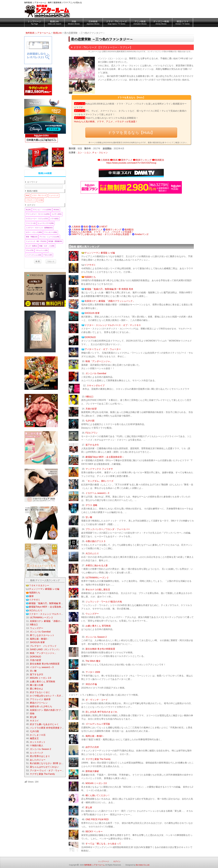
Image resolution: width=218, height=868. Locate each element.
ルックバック (37, 753)
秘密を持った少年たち (41, 706)
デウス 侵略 (91, 505)
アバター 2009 (93, 672)
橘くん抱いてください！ (98, 795)
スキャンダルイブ (96, 385)
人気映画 (105, 160)
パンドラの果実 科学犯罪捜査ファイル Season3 (54, 728)
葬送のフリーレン (39, 703)
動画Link (54, 23)
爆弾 (31, 596)
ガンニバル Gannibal (96, 373)
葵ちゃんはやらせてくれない (44, 767)
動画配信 (160, 160)
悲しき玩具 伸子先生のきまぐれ (101, 712)
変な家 (89, 807)
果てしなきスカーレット (42, 635)
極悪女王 (34, 738)
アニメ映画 (140, 23)
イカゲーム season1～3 (97, 493)
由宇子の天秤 (92, 747)
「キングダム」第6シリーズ (99, 481)
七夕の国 (90, 421)
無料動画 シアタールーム (94, 865)
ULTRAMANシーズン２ (97, 578)
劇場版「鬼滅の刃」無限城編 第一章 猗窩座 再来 (109, 289)
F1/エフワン (92, 433)
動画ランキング (144, 160)
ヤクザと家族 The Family (98, 759)
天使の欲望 (91, 409)
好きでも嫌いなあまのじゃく (44, 724)
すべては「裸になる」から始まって (103, 844)
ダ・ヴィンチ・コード (97, 700)
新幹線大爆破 (92, 771)
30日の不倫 (91, 684)
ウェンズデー (92, 614)
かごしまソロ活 (38, 735)
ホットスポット (38, 742)
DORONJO (90, 337)
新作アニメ (127, 160)
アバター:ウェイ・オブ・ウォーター (103, 349)
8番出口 (89, 397)
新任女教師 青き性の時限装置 (100, 649)
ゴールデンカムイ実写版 (98, 724)
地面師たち (90, 277)
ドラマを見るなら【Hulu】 (131, 133)
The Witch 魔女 (93, 661)
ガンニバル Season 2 (96, 637)
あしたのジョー (38, 760)
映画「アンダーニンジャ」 (99, 361)
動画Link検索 (45, 173)
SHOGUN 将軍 (92, 313)
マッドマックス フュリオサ (99, 469)
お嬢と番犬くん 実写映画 (98, 626)
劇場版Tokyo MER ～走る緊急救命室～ (105, 457)
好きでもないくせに (40, 692)
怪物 (32, 714)
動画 (115, 160)
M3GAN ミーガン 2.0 (96, 783)
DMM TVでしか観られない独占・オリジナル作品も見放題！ (101, 234)
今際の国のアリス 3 (95, 541)
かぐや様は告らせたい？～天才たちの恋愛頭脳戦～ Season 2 (60, 696)
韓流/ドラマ (183, 23)
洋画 (74, 23)
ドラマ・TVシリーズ (116, 23)
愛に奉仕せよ (37, 689)
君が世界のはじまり (40, 756)
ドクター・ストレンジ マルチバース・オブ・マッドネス (113, 325)
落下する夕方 (92, 445)
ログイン (117, 861)
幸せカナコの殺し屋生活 (98, 590)
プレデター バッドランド (43, 646)
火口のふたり (92, 553)
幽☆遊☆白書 (37, 685)
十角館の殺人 (37, 745)
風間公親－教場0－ (95, 736)
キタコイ (34, 721)
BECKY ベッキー (94, 832)
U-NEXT (103, 227)
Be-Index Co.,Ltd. (143, 865)
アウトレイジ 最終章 (40, 699)
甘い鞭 (89, 517)
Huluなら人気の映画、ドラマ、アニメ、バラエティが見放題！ (106, 122)
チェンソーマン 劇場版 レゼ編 (100, 253)
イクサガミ (90, 265)
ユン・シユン (84, 153)
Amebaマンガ (142, 234)
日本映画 (93, 23)
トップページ (34, 23)
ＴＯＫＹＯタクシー (39, 586)
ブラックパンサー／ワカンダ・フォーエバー (108, 529)
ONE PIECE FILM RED (97, 819)
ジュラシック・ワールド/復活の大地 (104, 602)
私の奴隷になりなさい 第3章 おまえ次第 (50, 763)
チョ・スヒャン (100, 153)
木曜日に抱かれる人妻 (97, 565)
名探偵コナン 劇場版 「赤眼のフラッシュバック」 (110, 301)
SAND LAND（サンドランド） (45, 649)
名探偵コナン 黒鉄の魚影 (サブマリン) (49, 710)
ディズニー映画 (161, 23)
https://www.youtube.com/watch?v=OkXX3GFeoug (131, 163)
